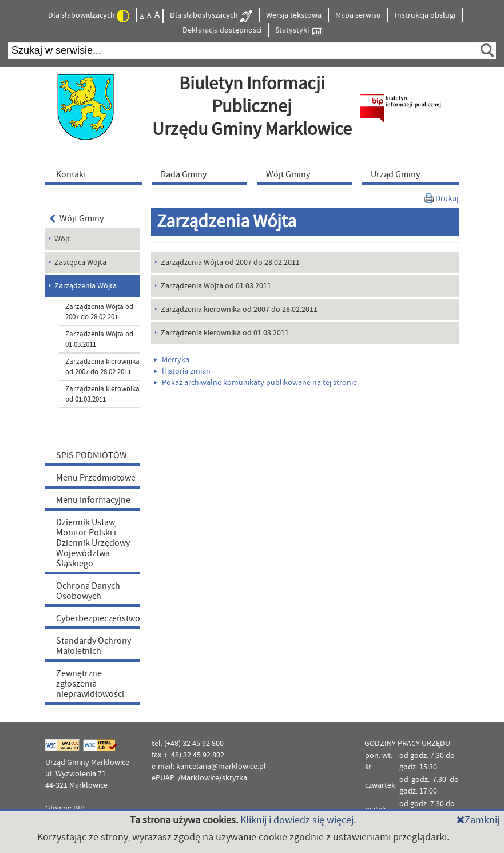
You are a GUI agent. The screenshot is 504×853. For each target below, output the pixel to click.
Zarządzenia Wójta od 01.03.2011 (99, 339)
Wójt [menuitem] (62, 239)
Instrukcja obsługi (425, 15)
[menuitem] (96, 174)
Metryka (172, 360)
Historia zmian (182, 371)
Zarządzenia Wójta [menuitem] (86, 286)
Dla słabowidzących (89, 16)
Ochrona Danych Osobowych (88, 591)
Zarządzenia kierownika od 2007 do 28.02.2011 (102, 367)
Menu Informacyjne (93, 500)
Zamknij (478, 820)
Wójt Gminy (77, 219)
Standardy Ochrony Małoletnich (94, 646)
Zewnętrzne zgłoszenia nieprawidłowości (90, 684)
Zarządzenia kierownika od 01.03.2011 (102, 394)
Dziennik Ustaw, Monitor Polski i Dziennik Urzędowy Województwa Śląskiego (93, 543)
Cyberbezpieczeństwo (98, 618)
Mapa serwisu (358, 15)
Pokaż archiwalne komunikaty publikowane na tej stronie (256, 383)
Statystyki (299, 31)
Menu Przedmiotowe (96, 478)
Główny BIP (65, 808)
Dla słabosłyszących (211, 16)
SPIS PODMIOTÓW (92, 455)
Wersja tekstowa (294, 15)
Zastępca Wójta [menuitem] (80, 263)
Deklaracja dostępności (222, 30)
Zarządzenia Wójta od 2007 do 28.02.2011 (99, 312)
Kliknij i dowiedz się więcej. (298, 820)
